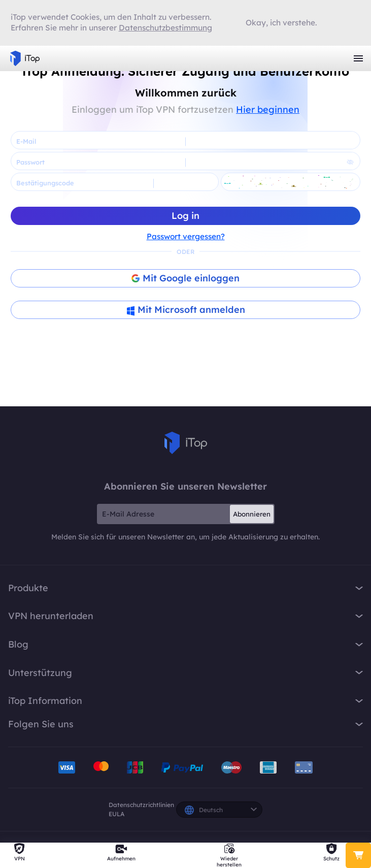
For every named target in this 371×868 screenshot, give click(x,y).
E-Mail (26, 141)
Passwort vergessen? (186, 236)
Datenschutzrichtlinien (141, 805)
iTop (186, 443)
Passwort (30, 162)
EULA (116, 814)
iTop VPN (25, 58)
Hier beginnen (268, 109)
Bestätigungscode (45, 183)
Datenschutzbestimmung (165, 28)
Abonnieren (252, 514)
